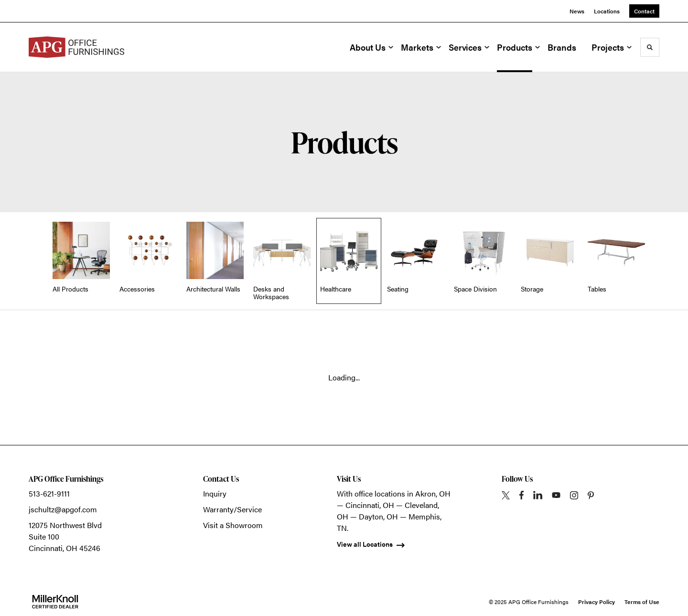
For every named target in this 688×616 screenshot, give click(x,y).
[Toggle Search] (650, 47)
